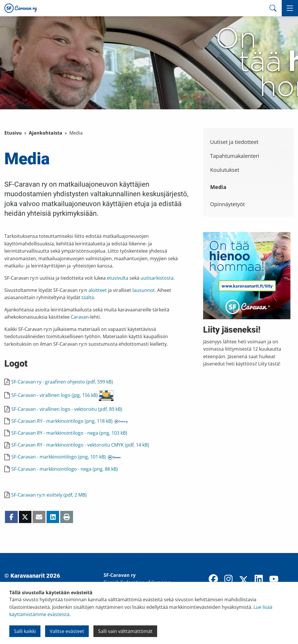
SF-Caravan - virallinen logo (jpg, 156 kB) (62, 395)
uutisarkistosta (157, 278)
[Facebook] (213, 579)
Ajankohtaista (46, 133)
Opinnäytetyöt (227, 204)
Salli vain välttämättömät (125, 631)
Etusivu (13, 133)
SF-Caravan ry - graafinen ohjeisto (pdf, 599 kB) (62, 382)
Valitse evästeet (67, 631)
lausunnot (144, 290)
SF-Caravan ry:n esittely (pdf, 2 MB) (49, 495)
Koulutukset (225, 170)
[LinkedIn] (259, 579)
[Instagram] (228, 579)
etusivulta (118, 278)
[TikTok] (289, 579)
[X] (244, 581)
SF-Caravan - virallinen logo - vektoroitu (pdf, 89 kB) (67, 409)
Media (218, 187)
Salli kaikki (25, 631)
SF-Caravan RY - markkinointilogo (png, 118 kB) (70, 421)
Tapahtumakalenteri (235, 156)
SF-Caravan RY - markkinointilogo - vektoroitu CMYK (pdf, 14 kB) (80, 445)
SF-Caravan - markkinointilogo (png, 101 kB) (66, 457)
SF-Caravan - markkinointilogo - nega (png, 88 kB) (72, 469)
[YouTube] (274, 579)
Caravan (80, 317)
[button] (290, 8)
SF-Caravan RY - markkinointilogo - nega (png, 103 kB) (77, 433)
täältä (88, 297)
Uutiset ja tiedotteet (234, 142)
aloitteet (98, 290)
